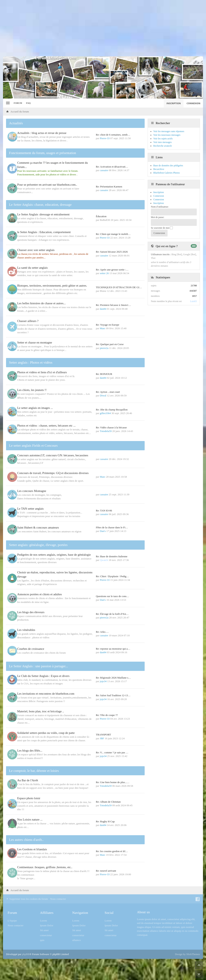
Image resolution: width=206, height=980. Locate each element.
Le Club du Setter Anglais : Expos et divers (44, 676)
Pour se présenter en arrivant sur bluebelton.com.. (48, 185)
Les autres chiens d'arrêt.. (26, 840)
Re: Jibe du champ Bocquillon (112, 410)
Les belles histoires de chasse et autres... (42, 303)
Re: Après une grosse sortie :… (112, 270)
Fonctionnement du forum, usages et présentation (43, 153)
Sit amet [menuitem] (44, 931)
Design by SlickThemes (187, 954)
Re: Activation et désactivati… (112, 167)
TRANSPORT (104, 735)
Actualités (16, 123)
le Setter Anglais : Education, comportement (45, 232)
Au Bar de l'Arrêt (29, 781)
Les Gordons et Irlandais (33, 849)
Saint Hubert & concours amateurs (39, 528)
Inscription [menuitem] (174, 103)
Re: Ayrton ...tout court (108, 392)
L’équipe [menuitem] (12, 921)
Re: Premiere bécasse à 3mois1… (114, 305)
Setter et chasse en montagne (36, 342)
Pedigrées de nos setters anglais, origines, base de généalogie (55, 555)
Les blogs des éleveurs (32, 612)
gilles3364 (105, 413)
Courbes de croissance (32, 649)
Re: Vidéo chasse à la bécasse (111, 427)
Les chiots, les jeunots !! (33, 390)
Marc (102, 328)
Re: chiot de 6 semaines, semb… (113, 135)
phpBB (26, 954)
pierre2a (104, 348)
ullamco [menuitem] (76, 940)
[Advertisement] (103, 28)
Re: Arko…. (102, 632)
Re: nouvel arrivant (106, 871)
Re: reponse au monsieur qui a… (113, 649)
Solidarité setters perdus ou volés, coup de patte (47, 733)
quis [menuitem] (42, 940)
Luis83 (193, 301)
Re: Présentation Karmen (109, 187)
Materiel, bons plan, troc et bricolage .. (41, 712)
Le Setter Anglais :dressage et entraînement (44, 214)
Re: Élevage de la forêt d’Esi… (112, 614)
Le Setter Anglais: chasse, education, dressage (40, 205)
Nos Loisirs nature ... (31, 820)
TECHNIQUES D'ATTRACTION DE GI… (119, 287)
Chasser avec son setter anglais (37, 250)
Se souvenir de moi (162, 228)
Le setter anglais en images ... (36, 408)
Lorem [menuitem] (44, 921)
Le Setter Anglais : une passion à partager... (39, 666)
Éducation (101, 216)
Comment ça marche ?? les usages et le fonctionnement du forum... (53, 165)
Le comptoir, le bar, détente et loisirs (34, 771)
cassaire (104, 170)
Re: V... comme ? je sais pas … (112, 753)
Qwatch (104, 560)
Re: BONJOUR (104, 374)
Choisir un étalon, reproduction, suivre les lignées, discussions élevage (48, 575)
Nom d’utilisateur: (160, 207)
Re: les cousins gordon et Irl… (112, 851)
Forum (18, 103)
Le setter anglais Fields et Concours (33, 446)
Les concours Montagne (33, 491)
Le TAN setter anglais (31, 509)
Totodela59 (106, 431)
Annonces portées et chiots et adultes (40, 594)
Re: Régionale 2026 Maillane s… (113, 678)
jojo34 (103, 681)
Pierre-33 (105, 138)
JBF (102, 739)
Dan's (103, 531)
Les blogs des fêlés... (31, 751)
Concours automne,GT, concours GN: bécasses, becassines (54, 455)
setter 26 (104, 273)
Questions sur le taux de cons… (113, 596)
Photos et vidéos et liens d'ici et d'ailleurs (43, 372)
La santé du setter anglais (33, 268)
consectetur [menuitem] (46, 935)
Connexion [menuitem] (194, 103)
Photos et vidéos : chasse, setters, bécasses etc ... (47, 426)
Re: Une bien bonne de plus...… (113, 782)
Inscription (159, 203)
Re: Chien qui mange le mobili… (113, 234)
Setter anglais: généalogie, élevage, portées (38, 545)
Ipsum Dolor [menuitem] (47, 926)
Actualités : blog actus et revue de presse (43, 133)
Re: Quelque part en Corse (110, 344)
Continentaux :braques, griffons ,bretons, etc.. (46, 867)
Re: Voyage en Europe (108, 325)
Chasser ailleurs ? (29, 321)
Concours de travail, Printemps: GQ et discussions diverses (54, 473)
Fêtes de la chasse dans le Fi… (112, 527)
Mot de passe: (158, 217)
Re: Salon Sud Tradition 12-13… (113, 696)
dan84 (103, 309)
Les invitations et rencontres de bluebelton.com (47, 694)
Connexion (159, 199)
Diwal (103, 395)
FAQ (28, 103)
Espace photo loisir (30, 798)
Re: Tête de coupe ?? (107, 715)
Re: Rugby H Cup (105, 822)
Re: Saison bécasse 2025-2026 (112, 252)
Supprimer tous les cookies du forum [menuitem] (27, 899)
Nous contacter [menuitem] (58, 899)
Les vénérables (27, 630)
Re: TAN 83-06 (104, 511)
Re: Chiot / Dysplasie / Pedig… (112, 576)
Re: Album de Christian (108, 802)
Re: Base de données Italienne (112, 557)
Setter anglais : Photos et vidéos (31, 362)
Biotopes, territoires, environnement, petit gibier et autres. (53, 286)
